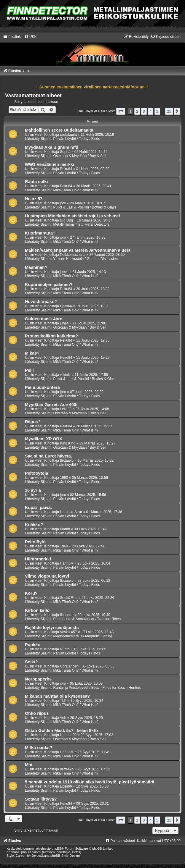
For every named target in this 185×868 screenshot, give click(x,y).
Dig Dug (66, 220)
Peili (29, 370)
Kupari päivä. (38, 507)
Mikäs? (32, 353)
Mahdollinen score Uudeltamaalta (59, 130)
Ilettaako (67, 460)
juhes (64, 323)
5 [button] (157, 111)
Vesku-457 (68, 632)
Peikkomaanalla (72, 255)
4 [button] (150, 111)
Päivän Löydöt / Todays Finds (76, 139)
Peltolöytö (35, 542)
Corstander (69, 666)
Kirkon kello (37, 610)
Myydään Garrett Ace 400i (51, 405)
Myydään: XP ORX (44, 439)
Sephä (65, 152)
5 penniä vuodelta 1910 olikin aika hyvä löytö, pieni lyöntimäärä (90, 782)
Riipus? (33, 422)
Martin (65, 529)
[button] (121, 111)
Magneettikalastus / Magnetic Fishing (83, 636)
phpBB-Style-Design (65, 856)
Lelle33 (66, 409)
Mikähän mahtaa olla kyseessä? (57, 696)
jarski (64, 272)
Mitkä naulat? (39, 748)
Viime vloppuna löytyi (47, 576)
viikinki (65, 375)
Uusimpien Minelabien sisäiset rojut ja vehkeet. (73, 216)
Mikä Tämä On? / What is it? (76, 190)
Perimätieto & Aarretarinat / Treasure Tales (87, 619)
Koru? (31, 593)
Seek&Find (69, 598)
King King (68, 443)
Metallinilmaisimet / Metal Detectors (81, 224)
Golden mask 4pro (44, 319)
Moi (29, 765)
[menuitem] (30, 37)
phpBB (56, 848)
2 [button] (137, 111)
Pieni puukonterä (42, 387)
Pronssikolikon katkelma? (51, 336)
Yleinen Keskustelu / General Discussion (85, 259)
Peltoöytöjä (36, 473)
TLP (63, 701)
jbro (63, 203)
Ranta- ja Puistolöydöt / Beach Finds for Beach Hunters (97, 688)
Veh (63, 718)
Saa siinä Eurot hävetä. (48, 456)
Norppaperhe (38, 679)
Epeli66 (66, 306)
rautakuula (68, 135)
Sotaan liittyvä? (41, 799)
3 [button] (144, 111)
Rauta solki (36, 182)
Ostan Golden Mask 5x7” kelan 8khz (62, 730)
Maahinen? (36, 267)
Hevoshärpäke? (41, 302)
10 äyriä (33, 490)
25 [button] (169, 111)
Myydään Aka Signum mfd (52, 147)
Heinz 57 (34, 199)
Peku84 (66, 169)
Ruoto (65, 649)
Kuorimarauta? (40, 233)
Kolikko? (34, 525)
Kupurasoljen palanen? (49, 285)
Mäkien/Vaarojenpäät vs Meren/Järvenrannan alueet (78, 250)
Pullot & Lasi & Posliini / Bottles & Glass (85, 207)
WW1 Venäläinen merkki (50, 164)
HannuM (67, 563)
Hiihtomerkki (38, 559)
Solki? (31, 662)
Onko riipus (37, 713)
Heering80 (68, 735)
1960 (64, 478)
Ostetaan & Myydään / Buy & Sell (80, 156)
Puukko (33, 645)
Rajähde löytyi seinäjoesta (52, 628)
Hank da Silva (71, 512)
